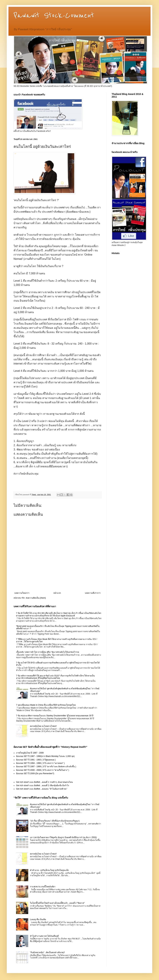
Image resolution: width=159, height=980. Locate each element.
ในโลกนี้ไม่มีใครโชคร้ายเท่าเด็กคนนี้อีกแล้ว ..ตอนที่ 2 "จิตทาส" (57, 903)
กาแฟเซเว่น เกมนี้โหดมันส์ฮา (43, 887)
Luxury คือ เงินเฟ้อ (38, 919)
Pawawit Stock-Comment (54, 16)
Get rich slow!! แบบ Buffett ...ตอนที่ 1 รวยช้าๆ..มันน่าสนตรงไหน (44, 782)
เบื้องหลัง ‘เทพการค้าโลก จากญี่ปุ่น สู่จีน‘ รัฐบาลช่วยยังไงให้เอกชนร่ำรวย (48, 652)
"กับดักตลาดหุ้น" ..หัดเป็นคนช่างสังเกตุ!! (47, 952)
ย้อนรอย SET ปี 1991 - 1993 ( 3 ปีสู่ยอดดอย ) (36, 760)
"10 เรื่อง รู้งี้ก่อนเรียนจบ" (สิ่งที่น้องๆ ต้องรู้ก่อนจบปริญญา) (55, 821)
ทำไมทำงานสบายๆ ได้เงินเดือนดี (44, 936)
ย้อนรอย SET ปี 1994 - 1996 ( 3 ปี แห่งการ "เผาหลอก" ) (40, 763)
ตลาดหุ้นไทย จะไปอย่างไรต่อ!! (43, 726)
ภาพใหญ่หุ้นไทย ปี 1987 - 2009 (30, 753)
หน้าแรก (57, 593)
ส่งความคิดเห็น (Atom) (36, 598)
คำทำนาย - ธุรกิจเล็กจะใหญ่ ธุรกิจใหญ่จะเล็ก (49, 870)
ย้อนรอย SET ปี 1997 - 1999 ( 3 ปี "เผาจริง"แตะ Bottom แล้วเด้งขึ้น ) (46, 767)
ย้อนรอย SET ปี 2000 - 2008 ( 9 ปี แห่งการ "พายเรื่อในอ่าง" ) (43, 770)
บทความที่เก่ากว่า (93, 593)
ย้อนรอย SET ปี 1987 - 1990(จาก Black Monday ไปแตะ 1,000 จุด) (45, 756)
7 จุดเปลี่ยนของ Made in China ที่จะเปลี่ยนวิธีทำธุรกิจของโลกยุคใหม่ (46, 705)
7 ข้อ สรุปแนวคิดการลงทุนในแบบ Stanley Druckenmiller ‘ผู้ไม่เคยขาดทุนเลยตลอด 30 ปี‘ (55, 716)
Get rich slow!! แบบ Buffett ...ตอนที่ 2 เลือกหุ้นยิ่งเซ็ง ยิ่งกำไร (43, 785)
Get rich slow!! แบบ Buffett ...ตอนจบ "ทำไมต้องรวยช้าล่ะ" (42, 789)
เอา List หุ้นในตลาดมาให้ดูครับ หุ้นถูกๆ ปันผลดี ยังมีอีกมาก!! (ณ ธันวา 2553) (63, 837)
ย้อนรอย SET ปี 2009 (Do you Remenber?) (35, 773)
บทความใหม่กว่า (22, 593)
